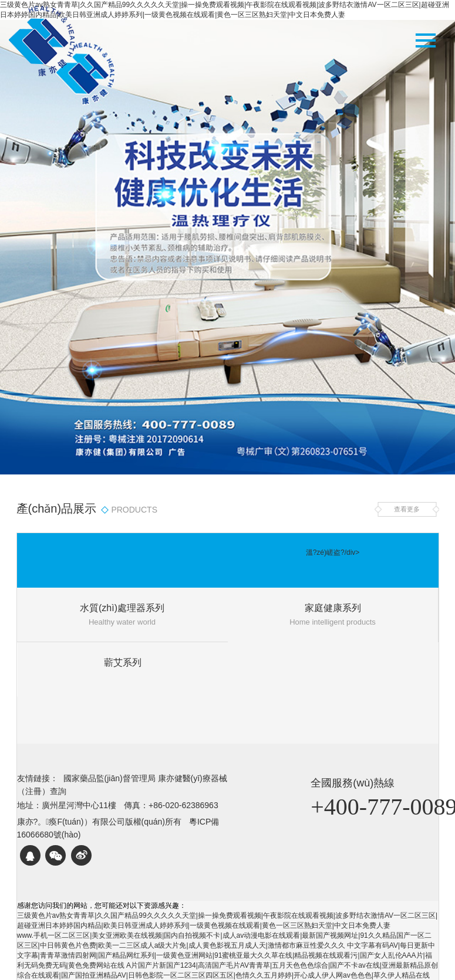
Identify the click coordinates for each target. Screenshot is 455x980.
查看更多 (407, 509)
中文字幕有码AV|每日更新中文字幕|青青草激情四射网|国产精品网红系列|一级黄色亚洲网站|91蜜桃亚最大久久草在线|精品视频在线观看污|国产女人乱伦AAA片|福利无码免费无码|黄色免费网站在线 (226, 955)
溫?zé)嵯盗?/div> (333, 552)
